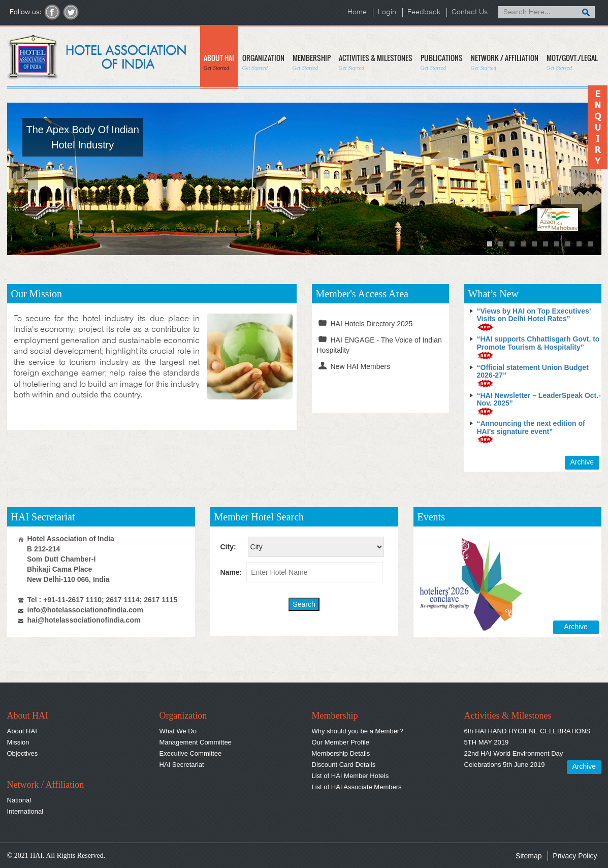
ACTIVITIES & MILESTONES (376, 62)
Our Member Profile (341, 742)
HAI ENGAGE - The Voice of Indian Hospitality (379, 345)
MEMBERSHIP (312, 62)
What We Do (178, 731)
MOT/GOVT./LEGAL (572, 62)
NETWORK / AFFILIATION (505, 62)
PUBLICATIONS (442, 62)
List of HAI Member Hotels (350, 776)
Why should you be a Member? (358, 731)
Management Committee (196, 742)
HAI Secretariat (182, 765)
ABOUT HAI (219, 62)
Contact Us (470, 12)
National (19, 800)
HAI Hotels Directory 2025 (365, 323)
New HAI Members (354, 366)
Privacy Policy (575, 856)
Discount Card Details (344, 765)
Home (357, 12)
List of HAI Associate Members (357, 787)
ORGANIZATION (263, 62)
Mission (18, 742)
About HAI (22, 731)
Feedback (424, 12)
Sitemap (529, 856)
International (25, 811)
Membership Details (341, 753)
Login (387, 12)
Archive (582, 462)
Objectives (23, 753)
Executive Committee (191, 753)
